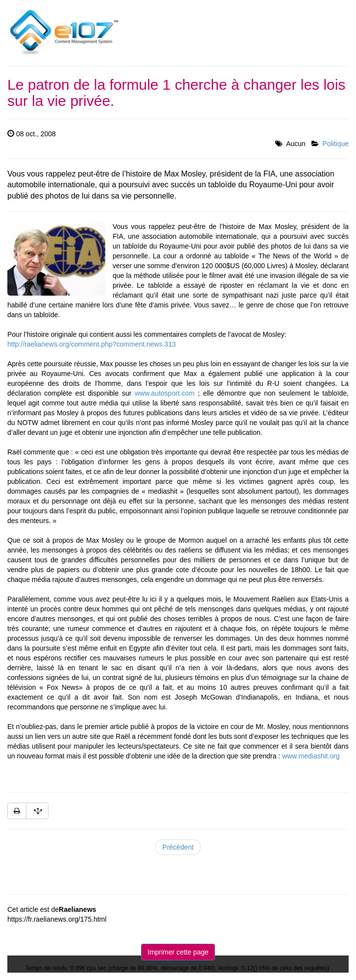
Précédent (178, 847)
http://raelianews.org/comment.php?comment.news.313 (92, 344)
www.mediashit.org (311, 756)
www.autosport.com (165, 393)
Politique (335, 144)
